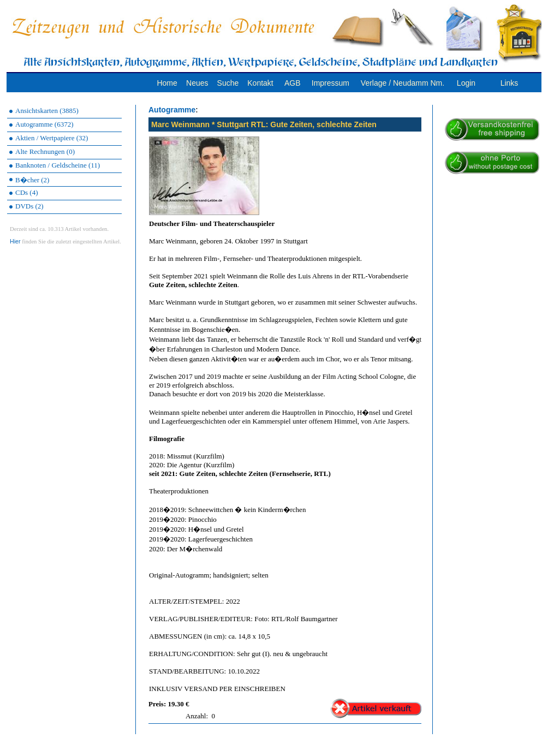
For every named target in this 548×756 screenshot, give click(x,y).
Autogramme (172, 110)
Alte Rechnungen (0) (45, 151)
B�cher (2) (32, 180)
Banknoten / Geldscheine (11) (58, 165)
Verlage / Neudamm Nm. (403, 83)
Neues (197, 83)
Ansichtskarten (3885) (47, 111)
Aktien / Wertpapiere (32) (52, 138)
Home (167, 83)
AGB (293, 83)
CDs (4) (27, 192)
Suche (228, 83)
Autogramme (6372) (44, 124)
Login (466, 83)
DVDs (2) (29, 206)
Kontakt (260, 83)
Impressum (330, 83)
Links (510, 83)
